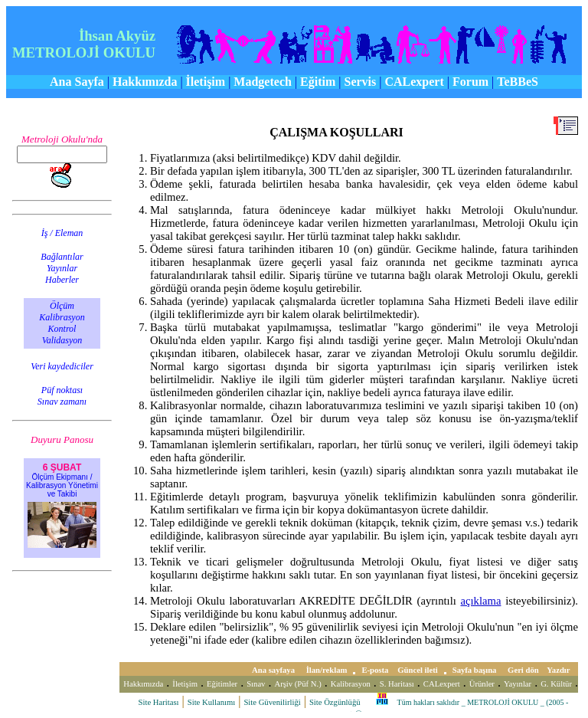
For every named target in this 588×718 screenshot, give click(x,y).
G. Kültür (556, 684)
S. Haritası (397, 684)
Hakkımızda (143, 684)
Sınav (256, 684)
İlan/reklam (327, 670)
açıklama (481, 601)
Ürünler (482, 684)
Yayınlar (518, 684)
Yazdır (559, 670)
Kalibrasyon (351, 684)
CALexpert (442, 684)
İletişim (185, 684)
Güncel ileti (417, 670)
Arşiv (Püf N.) (297, 684)
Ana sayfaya (274, 670)
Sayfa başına (475, 670)
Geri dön (524, 670)
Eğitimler (222, 684)
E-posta (375, 670)
